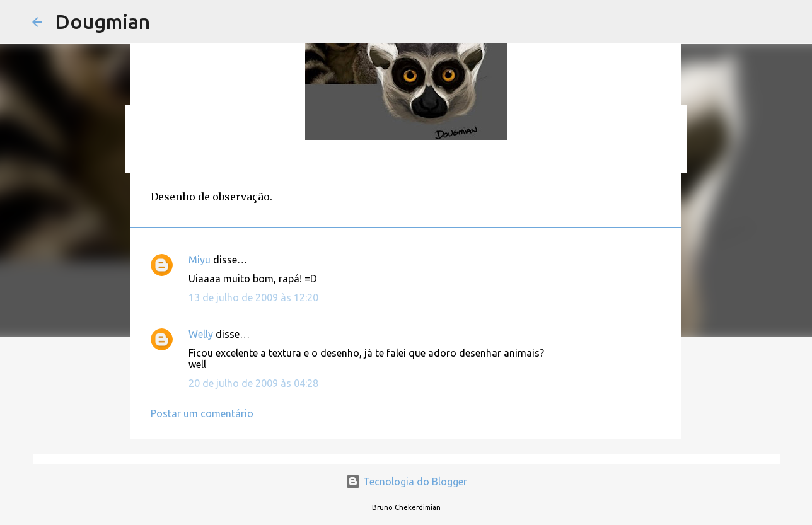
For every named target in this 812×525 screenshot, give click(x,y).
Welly (201, 334)
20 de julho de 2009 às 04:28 (253, 383)
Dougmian (102, 21)
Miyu (200, 260)
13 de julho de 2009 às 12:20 (253, 297)
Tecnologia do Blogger (406, 482)
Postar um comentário (202, 413)
